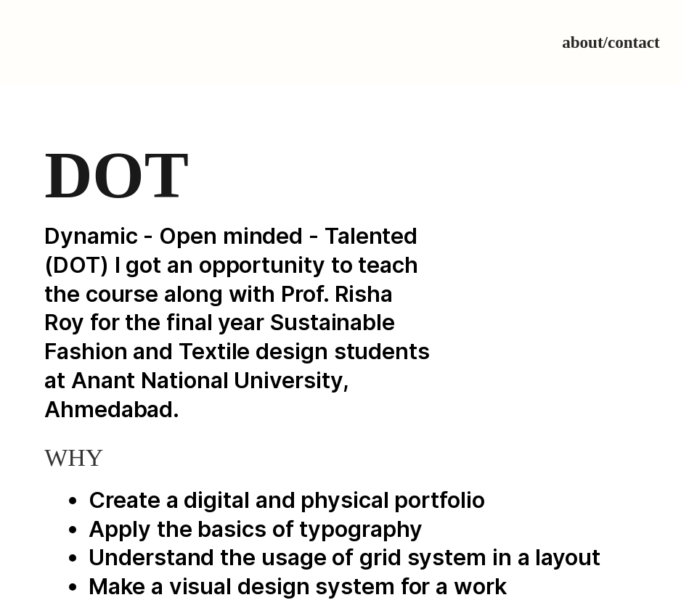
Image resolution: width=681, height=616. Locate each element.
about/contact (611, 42)
